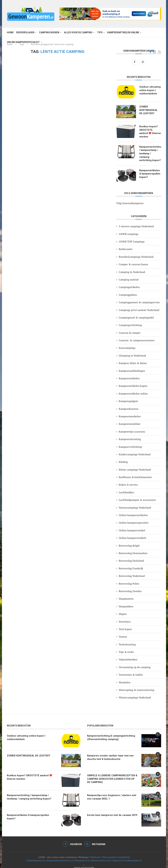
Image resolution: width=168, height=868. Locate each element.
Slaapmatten (126, 595)
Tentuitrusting (127, 640)
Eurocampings (127, 344)
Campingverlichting (130, 321)
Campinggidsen (128, 290)
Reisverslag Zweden (130, 587)
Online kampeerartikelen (133, 511)
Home (10, 32)
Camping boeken (49, 32)
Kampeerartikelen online (123, 32)
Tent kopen (125, 625)
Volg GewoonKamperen (130, 199)
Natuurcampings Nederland (135, 503)
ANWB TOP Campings (132, 237)
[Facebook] (135, 62)
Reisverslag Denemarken (133, 549)
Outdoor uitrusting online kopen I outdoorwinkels (149, 90)
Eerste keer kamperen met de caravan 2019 (111, 811)
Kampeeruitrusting (130, 435)
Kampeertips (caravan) (132, 427)
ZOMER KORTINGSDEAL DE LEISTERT (150, 110)
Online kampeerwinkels (133, 534)
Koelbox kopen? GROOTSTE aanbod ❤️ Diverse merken (150, 130)
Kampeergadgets (128, 397)
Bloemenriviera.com (101, 856)
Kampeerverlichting (130, 443)
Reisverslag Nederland (132, 572)
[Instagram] (143, 62)
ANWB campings (129, 230)
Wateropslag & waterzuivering (136, 686)
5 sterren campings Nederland (136, 222)
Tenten (123, 633)
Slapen (123, 610)
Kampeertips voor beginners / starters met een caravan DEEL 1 (113, 792)
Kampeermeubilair (130, 420)
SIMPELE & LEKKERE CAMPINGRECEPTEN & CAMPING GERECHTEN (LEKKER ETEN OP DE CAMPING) (111, 774)
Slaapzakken (126, 602)
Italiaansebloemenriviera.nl (60, 856)
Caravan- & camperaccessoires (137, 336)
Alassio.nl (117, 856)
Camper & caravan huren (133, 260)
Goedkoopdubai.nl (133, 856)
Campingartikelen (129, 283)
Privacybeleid (109, 853)
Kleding (123, 458)
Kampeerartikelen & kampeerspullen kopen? (150, 169)
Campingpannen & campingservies (139, 298)
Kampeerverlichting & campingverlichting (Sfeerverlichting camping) (110, 733)
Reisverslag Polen (129, 579)
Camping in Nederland (132, 268)
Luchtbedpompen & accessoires (137, 496)
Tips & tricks (126, 648)
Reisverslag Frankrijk (131, 564)
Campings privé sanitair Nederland (139, 306)
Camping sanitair (129, 275)
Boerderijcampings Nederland (136, 252)
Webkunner (96, 853)
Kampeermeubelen (130, 412)
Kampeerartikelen (129, 374)
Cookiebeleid (124, 853)
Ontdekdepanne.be (36, 856)
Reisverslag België (129, 541)
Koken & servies (128, 481)
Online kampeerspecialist (23, 42)
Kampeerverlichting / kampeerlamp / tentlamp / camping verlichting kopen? (150, 151)
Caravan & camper (130, 328)
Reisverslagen (25, 32)
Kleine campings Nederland (135, 465)
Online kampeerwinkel (132, 526)
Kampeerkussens (129, 405)
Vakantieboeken (128, 655)
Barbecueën (126, 245)
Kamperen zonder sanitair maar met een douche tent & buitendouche (109, 753)
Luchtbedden (126, 488)
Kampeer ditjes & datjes (133, 359)
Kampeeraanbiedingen (132, 366)
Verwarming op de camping (135, 663)
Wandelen (125, 678)
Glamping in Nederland (132, 351)
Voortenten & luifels (131, 671)
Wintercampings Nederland (135, 693)
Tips (100, 32)
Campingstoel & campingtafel (136, 313)
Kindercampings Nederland (135, 450)
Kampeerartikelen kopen (133, 382)
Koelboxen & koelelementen (135, 473)
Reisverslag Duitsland (131, 557)
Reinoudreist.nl (82, 856)
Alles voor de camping (78, 32)
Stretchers (125, 617)
